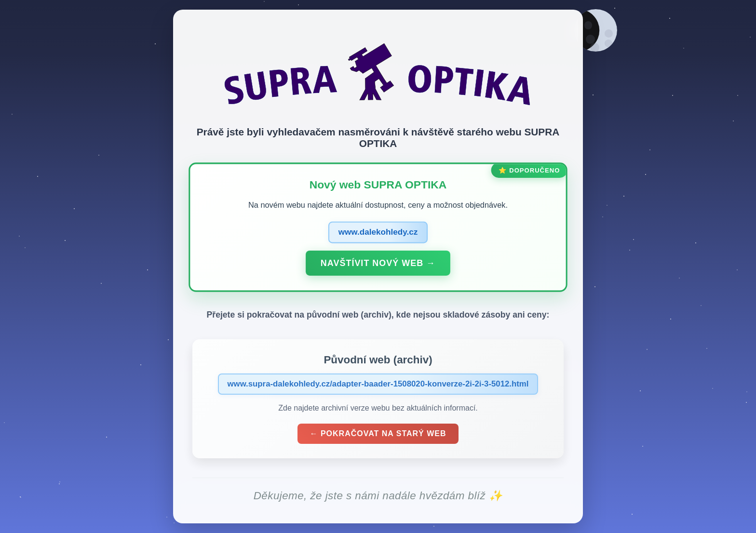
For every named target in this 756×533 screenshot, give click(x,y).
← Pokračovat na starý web (378, 435)
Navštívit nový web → (378, 264)
